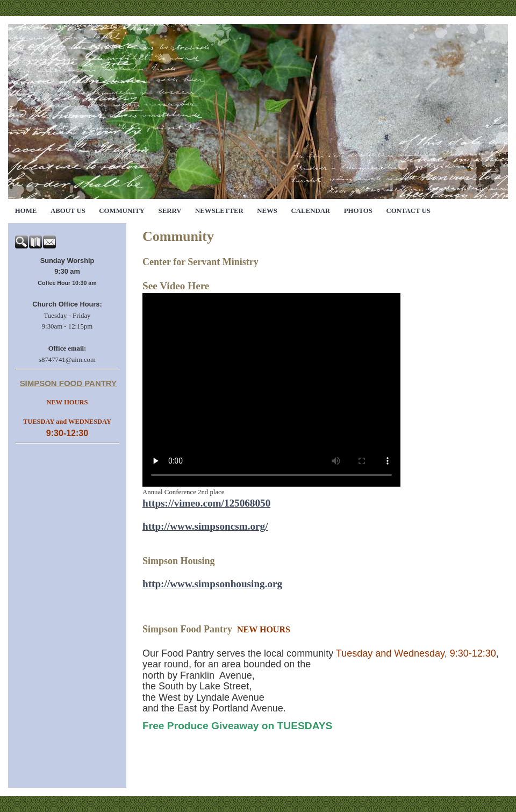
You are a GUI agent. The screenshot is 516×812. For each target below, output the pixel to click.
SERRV (170, 211)
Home (26, 211)
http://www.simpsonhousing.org (212, 584)
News (267, 211)
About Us (68, 211)
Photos (358, 211)
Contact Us (408, 211)
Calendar (311, 211)
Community (122, 211)
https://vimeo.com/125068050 (206, 503)
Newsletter (219, 211)
